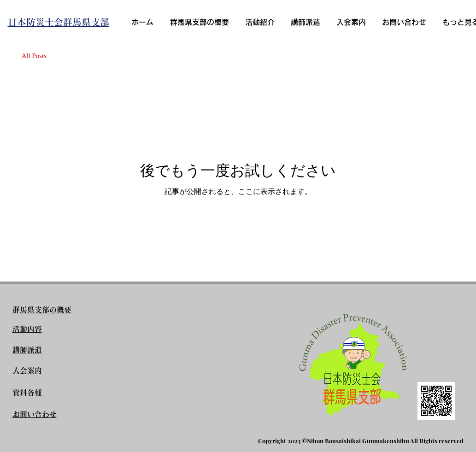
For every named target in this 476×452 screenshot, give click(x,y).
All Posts (34, 56)
